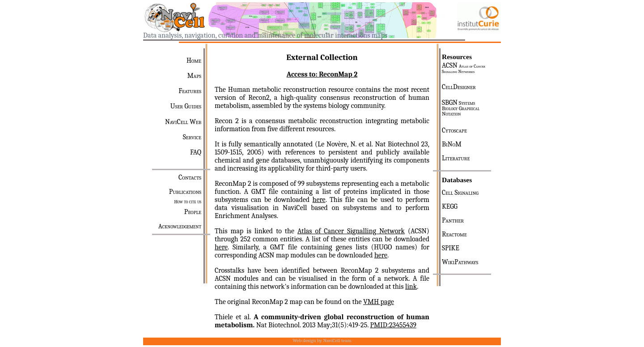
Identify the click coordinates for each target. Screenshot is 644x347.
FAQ (196, 152)
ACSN (464, 68)
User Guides (186, 106)
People (193, 212)
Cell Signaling (460, 193)
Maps (194, 76)
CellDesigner (459, 87)
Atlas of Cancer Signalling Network (351, 231)
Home (194, 60)
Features (190, 91)
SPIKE (451, 248)
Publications (185, 192)
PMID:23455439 (393, 325)
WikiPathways (460, 262)
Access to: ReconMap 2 (322, 74)
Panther (453, 220)
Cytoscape (454, 130)
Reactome (454, 234)
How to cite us (188, 202)
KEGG (450, 206)
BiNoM (452, 144)
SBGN (461, 108)
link (411, 287)
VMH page (379, 302)
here (319, 200)
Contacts (190, 177)
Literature (456, 158)
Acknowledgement (180, 226)
